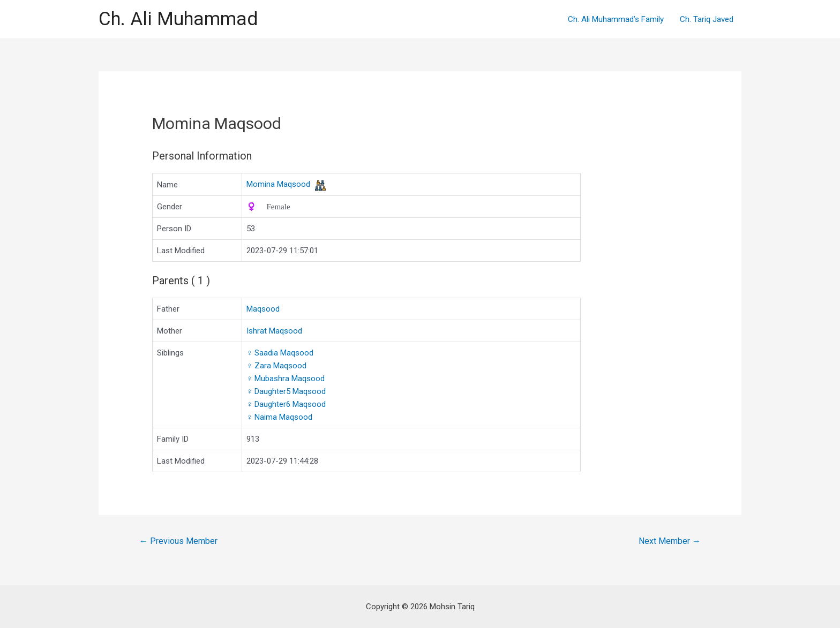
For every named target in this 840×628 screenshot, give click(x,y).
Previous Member (178, 541)
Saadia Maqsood (280, 353)
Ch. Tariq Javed (707, 19)
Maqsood (263, 309)
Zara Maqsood (276, 366)
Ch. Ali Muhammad (178, 19)
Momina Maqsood (278, 184)
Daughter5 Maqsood (286, 391)
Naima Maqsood (279, 417)
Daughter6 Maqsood (286, 404)
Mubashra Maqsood (286, 379)
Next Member (670, 541)
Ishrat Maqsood (274, 331)
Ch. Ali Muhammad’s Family (616, 19)
